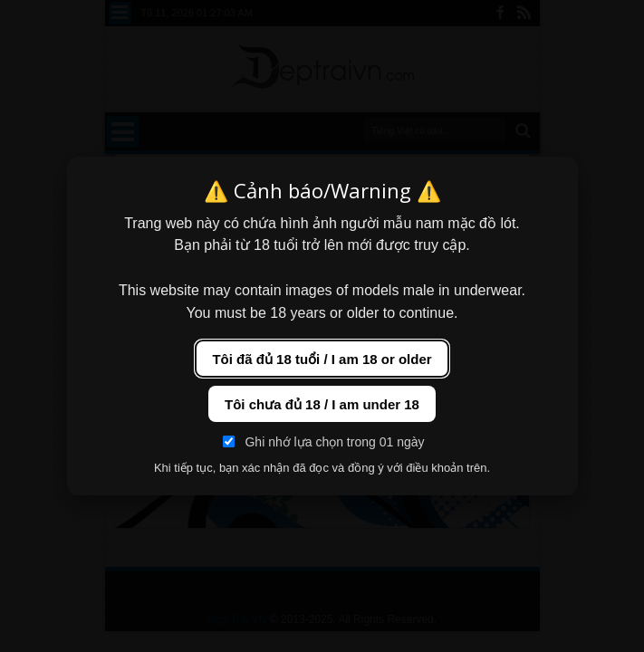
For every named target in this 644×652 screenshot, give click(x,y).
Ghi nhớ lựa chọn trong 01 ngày (323, 442)
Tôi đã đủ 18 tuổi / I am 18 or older (322, 359)
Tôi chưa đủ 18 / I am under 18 (322, 404)
